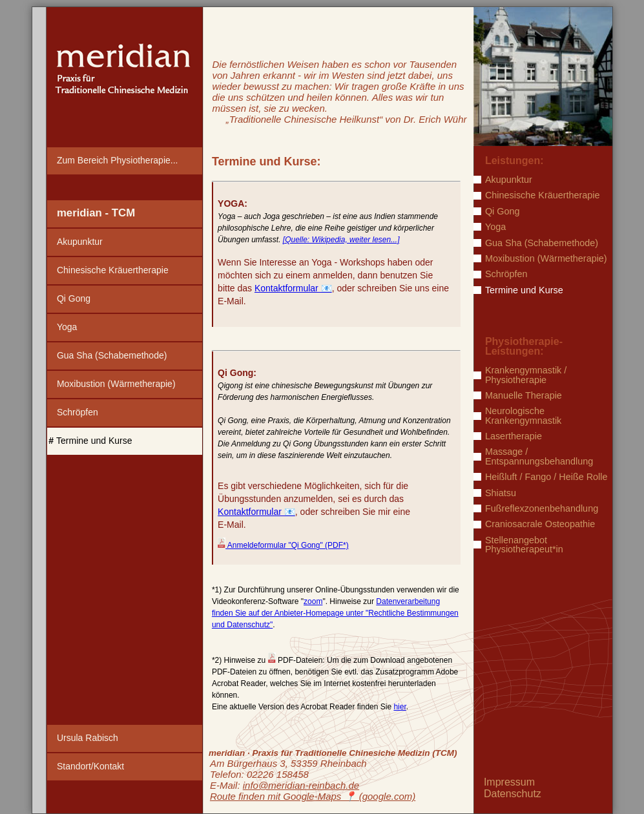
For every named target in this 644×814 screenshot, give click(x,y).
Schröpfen (78, 412)
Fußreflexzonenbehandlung (542, 508)
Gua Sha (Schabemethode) (112, 355)
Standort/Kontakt (90, 766)
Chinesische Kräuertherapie (113, 270)
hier (400, 707)
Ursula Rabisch (88, 738)
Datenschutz (513, 794)
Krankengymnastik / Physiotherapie (526, 375)
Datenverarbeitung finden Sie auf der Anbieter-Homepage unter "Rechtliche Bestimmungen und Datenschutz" (335, 613)
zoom (313, 601)
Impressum (509, 782)
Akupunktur (80, 242)
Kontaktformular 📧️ (293, 288)
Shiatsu (501, 493)
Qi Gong (74, 298)
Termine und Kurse (94, 441)
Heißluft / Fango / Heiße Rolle (546, 477)
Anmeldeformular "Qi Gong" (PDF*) (283, 545)
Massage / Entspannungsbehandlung (539, 456)
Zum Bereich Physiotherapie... (118, 160)
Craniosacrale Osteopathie (540, 524)
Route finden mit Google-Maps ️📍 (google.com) (313, 796)
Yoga (67, 327)
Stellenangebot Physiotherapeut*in (524, 545)
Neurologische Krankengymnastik (523, 416)
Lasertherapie (514, 436)
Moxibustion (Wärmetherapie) (116, 384)
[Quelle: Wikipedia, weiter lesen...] (341, 240)
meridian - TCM (96, 213)
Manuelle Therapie (524, 395)
